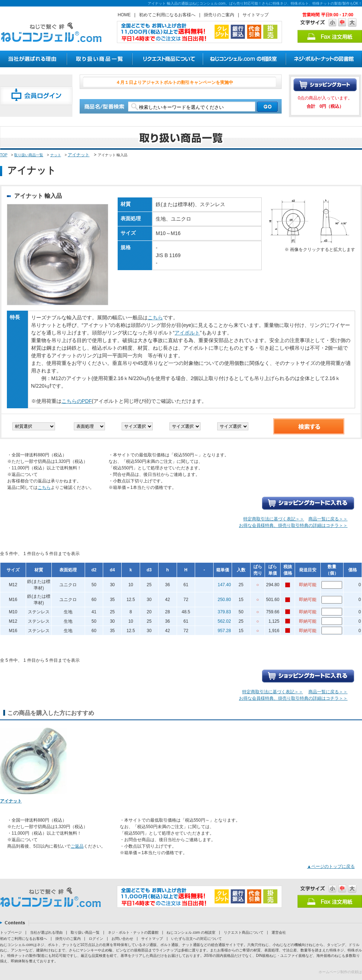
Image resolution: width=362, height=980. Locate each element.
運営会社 (279, 932)
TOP (4, 155)
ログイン (96, 939)
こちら (155, 318)
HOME (124, 15)
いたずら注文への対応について (197, 939)
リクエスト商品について (244, 932)
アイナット (79, 155)
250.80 (224, 600)
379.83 (224, 612)
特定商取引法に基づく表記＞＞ (274, 519)
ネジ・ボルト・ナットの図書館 (133, 932)
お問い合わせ (122, 939)
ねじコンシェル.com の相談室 (191, 932)
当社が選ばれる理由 (46, 932)
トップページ (11, 932)
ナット (56, 155)
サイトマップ (256, 15)
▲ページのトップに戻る (331, 866)
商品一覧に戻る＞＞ (328, 519)
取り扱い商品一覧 (29, 155)
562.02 (224, 621)
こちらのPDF (77, 401)
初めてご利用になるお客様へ (167, 15)
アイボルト (187, 333)
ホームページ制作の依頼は (340, 972)
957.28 (224, 631)
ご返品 (77, 846)
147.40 (224, 585)
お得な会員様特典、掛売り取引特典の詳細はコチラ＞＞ (293, 525)
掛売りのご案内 (219, 15)
